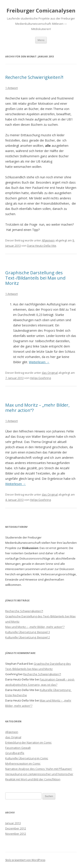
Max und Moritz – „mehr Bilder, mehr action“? (37, 408)
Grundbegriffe (15, 753)
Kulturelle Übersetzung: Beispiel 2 (28, 637)
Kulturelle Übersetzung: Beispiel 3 (28, 632)
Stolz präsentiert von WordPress (25, 860)
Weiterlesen (39, 362)
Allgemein (48, 240)
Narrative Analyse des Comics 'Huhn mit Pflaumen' (39, 769)
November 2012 (16, 834)
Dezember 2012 (16, 828)
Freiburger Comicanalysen (41, 10)
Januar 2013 (13, 823)
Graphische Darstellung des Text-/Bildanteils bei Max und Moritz (35, 278)
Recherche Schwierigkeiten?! (34, 77)
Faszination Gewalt (18, 748)
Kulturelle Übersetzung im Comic (27, 758)
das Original (50, 373)
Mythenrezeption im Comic (23, 763)
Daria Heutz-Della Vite (42, 246)
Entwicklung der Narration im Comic (28, 742)
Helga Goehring (40, 378)
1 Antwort (11, 88)
